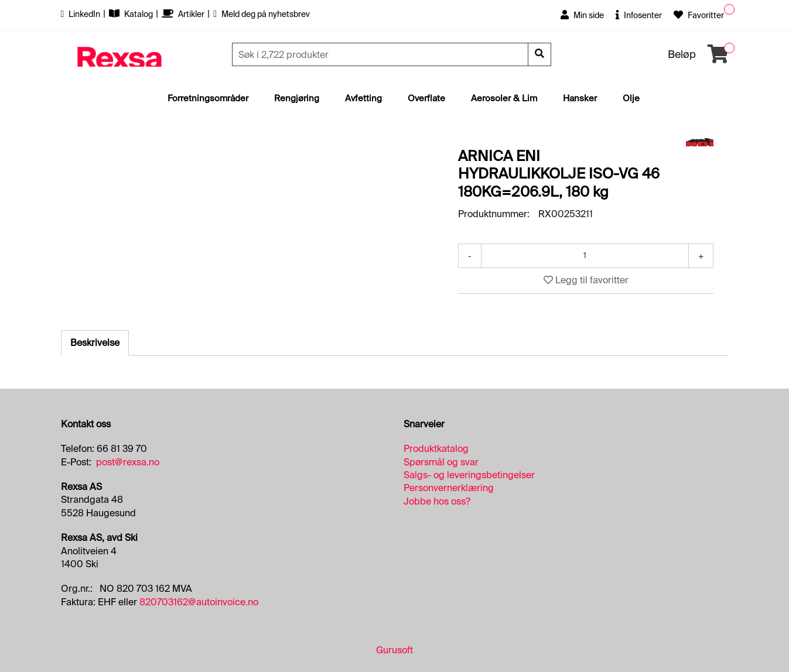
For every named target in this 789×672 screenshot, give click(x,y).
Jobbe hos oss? (437, 501)
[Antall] (585, 256)
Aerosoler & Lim (504, 98)
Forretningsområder (208, 98)
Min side (582, 15)
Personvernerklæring (449, 488)
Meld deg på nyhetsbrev (262, 14)
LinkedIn (82, 14)
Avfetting (363, 98)
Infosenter (639, 15)
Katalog (132, 14)
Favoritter (699, 15)
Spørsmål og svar (441, 462)
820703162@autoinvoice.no (199, 602)
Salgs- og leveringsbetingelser (469, 475)
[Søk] (381, 54)
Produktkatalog (436, 449)
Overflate (426, 98)
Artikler (184, 14)
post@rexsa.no (128, 462)
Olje (631, 98)
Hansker (580, 98)
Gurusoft (394, 650)
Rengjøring (297, 98)
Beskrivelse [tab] (95, 343)
